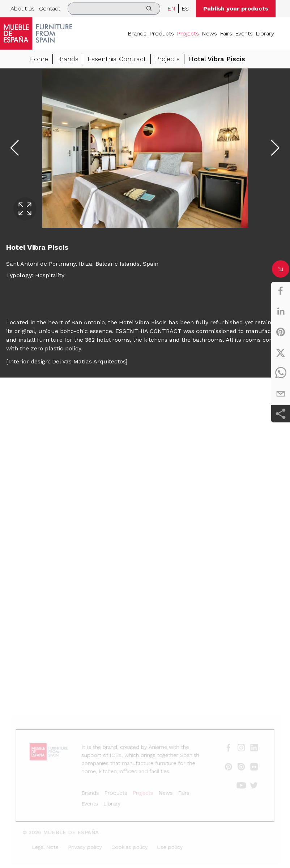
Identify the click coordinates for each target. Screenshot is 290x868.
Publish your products (236, 9)
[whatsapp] (281, 373)
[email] (281, 394)
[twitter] (281, 353)
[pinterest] (281, 332)
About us (23, 9)
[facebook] (281, 291)
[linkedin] (281, 311)
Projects (188, 33)
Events (244, 33)
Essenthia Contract (117, 59)
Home (39, 59)
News (209, 33)
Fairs (226, 33)
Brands (137, 33)
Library (265, 33)
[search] (114, 9)
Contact (50, 9)
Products (162, 33)
